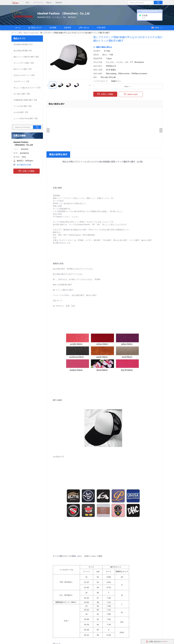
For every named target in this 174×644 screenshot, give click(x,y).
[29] (26, 118)
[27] (27, 88)
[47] (23, 69)
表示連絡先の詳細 (24, 165)
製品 (27, 3)
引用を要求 (101, 28)
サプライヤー (39, 3)
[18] (21, 81)
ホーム (18, 28)
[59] (24, 75)
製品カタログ (35, 28)
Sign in (49, 3)
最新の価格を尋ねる (104, 47)
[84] (26, 57)
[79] (23, 51)
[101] (23, 44)
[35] (25, 100)
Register (59, 3)
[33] (21, 112)
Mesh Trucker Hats (31, 33)
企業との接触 (27, 171)
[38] (22, 94)
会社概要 (53, 28)
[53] (24, 63)
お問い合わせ (84, 28)
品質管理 (67, 28)
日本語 (155, 28)
